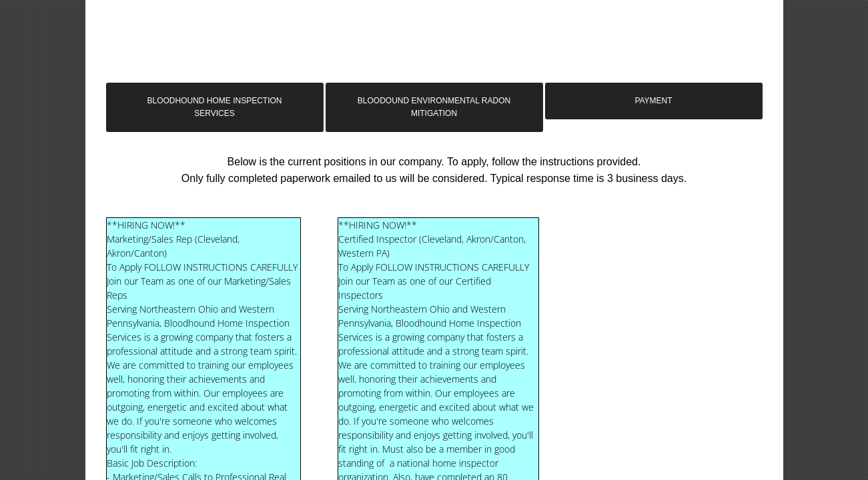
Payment (653, 101)
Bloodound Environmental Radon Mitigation (434, 107)
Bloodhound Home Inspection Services (214, 107)
